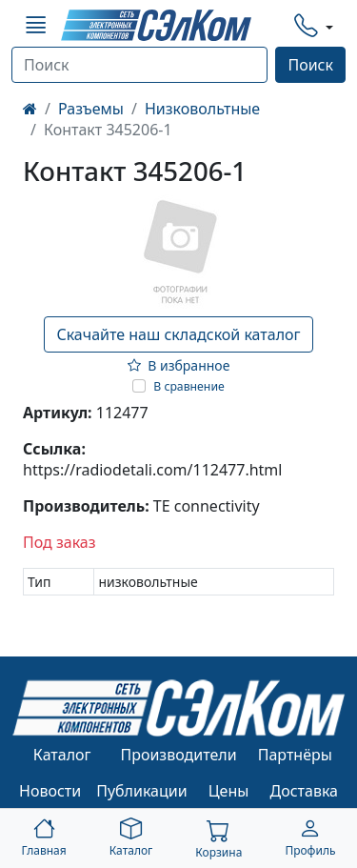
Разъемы (91, 109)
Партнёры (295, 755)
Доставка (305, 791)
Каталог (62, 755)
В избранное (179, 365)
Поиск (310, 65)
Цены (229, 791)
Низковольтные (202, 109)
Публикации (142, 791)
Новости (50, 791)
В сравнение (189, 386)
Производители (178, 755)
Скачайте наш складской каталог (178, 334)
